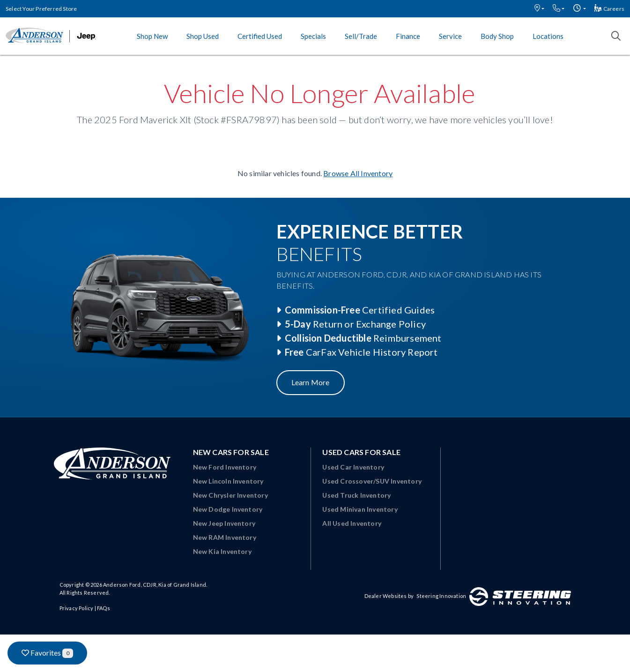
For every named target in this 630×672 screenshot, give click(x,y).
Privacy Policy (77, 608)
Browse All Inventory (358, 173)
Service (450, 36)
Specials (313, 36)
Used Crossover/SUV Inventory (372, 481)
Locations (548, 36)
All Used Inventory (352, 523)
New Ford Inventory (225, 467)
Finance (408, 36)
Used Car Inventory (353, 467)
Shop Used (203, 36)
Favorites (47, 653)
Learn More (311, 382)
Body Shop (497, 36)
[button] (539, 9)
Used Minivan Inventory (360, 509)
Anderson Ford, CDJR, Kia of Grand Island (155, 585)
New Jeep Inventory (224, 523)
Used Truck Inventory (356, 495)
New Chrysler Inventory (230, 495)
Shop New (152, 36)
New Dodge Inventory (228, 509)
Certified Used (260, 36)
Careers (609, 9)
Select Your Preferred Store (41, 9)
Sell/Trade (361, 36)
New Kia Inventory (222, 551)
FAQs (104, 608)
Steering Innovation (441, 596)
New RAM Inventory (225, 537)
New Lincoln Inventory (228, 481)
